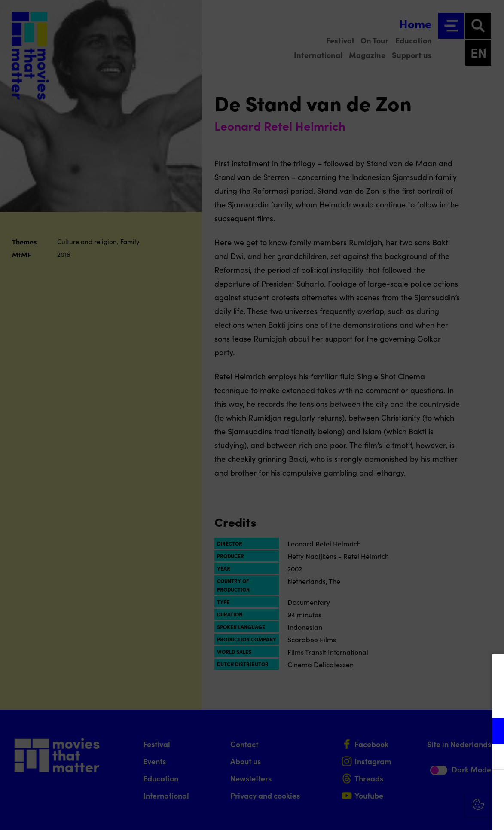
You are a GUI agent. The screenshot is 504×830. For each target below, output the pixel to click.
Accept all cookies (431, 789)
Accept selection (431, 814)
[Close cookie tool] (491, 670)
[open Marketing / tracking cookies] (490, 758)
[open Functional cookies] (490, 732)
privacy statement (397, 703)
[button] (422, 731)
